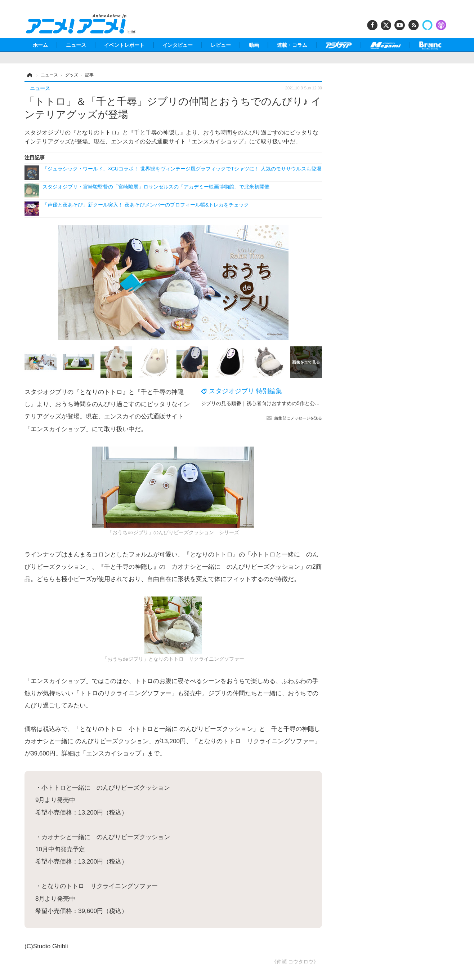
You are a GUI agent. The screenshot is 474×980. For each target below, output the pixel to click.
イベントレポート (124, 45)
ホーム (40, 45)
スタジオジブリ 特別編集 (245, 391)
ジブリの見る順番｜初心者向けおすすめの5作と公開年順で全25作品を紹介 (286, 403)
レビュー (221, 45)
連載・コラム (292, 45)
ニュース (76, 45)
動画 (254, 45)
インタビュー (178, 45)
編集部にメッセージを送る (298, 418)
